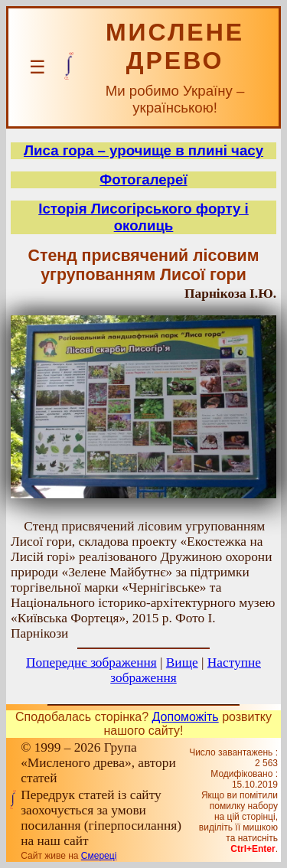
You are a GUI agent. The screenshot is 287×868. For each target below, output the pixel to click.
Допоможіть (186, 717)
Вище (182, 662)
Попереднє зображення (91, 662)
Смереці (99, 856)
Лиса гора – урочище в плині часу (143, 150)
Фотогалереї (143, 179)
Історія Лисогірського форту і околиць (143, 217)
